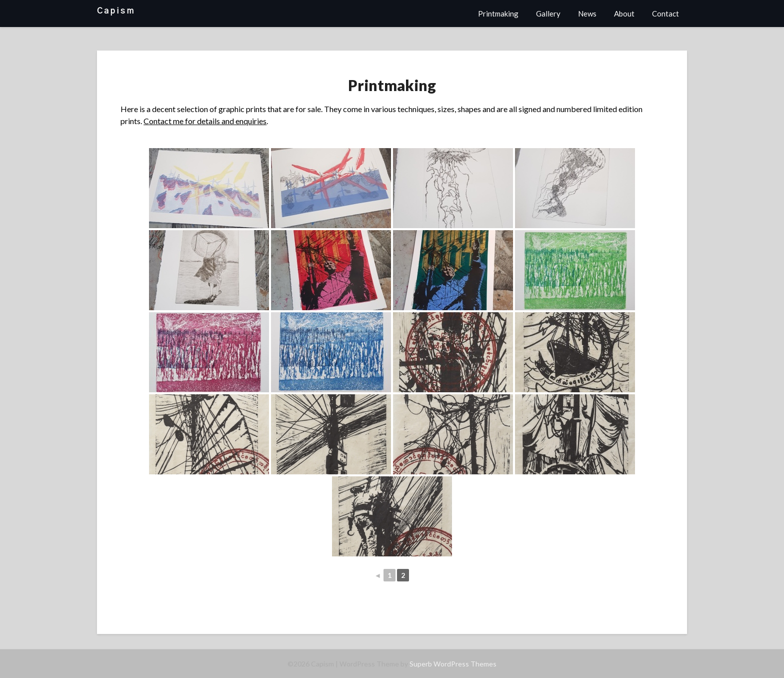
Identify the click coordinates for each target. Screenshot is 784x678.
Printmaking (498, 14)
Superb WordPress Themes (453, 664)
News (587, 14)
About (624, 14)
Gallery (548, 14)
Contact (665, 14)
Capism (116, 11)
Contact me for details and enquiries (205, 121)
